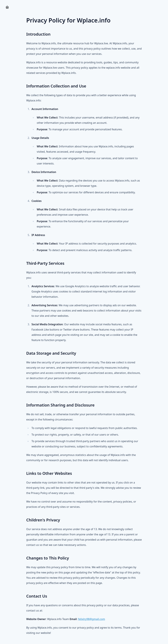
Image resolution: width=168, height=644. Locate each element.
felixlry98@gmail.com (92, 619)
